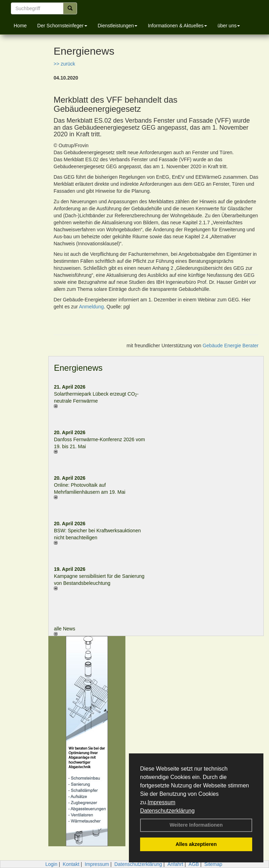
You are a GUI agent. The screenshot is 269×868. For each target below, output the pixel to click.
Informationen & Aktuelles (177, 26)
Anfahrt (175, 864)
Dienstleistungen (118, 26)
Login (51, 864)
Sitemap (213, 864)
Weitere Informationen (196, 825)
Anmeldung (91, 307)
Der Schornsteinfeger (62, 26)
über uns (229, 26)
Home (20, 26)
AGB (194, 864)
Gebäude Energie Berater (230, 346)
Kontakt (71, 864)
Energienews (78, 368)
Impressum (161, 802)
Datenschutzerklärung (167, 811)
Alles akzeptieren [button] (196, 844)
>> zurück (64, 64)
